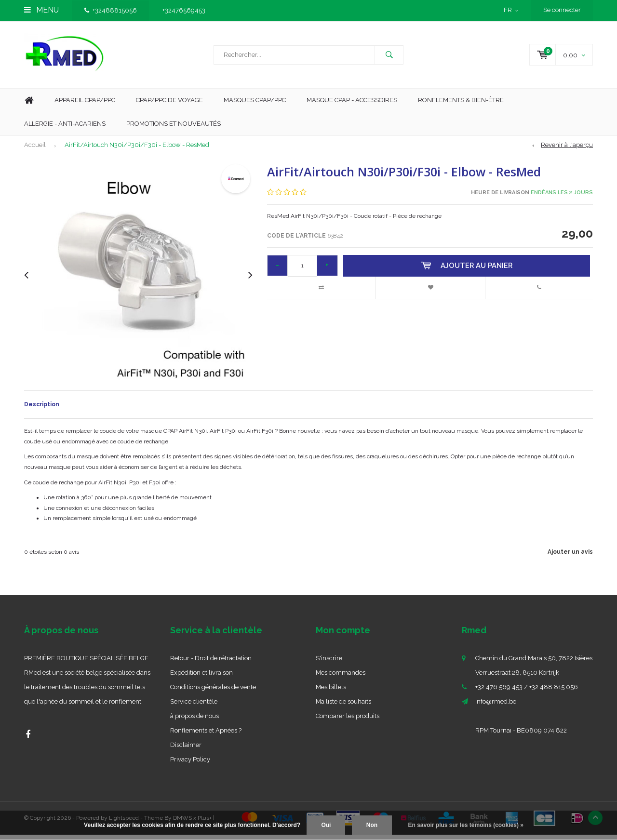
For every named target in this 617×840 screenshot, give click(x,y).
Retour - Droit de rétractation (211, 663)
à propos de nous (194, 721)
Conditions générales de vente (213, 692)
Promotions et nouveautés (174, 128)
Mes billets (331, 692)
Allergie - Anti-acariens (65, 128)
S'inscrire (329, 663)
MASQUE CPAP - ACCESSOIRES (352, 105)
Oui (326, 825)
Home (29, 106)
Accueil (35, 150)
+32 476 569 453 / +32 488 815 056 (527, 692)
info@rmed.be (496, 707)
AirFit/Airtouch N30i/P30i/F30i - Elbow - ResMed (137, 150)
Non (372, 825)
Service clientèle (194, 707)
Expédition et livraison (201, 678)
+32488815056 (111, 10)
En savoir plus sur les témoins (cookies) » (465, 825)
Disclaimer (186, 750)
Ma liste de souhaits (343, 707)
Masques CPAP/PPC (255, 105)
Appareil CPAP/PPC (85, 105)
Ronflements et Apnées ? (206, 736)
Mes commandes (341, 678)
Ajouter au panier (468, 271)
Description (42, 410)
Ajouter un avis (570, 557)
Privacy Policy (190, 765)
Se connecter (562, 10)
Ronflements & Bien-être (461, 105)
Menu (41, 10)
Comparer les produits (348, 721)
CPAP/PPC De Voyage (169, 105)
